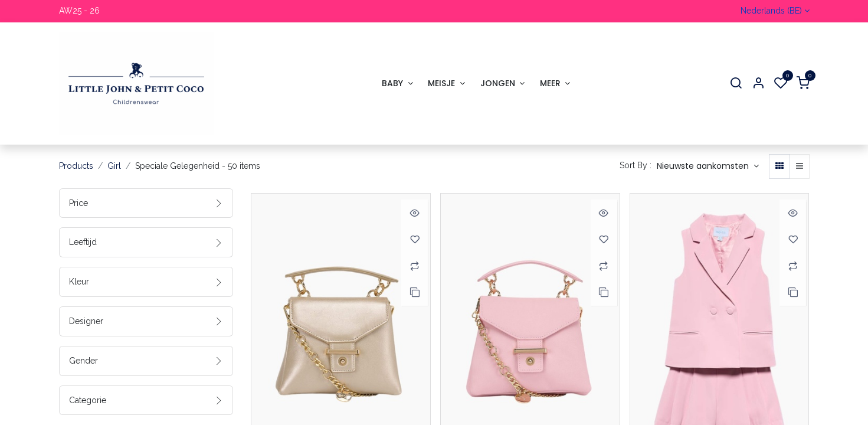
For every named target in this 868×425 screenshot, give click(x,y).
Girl (114, 166)
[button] (708, 166)
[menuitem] (397, 84)
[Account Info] (758, 84)
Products (76, 166)
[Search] (736, 84)
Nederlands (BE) (771, 11)
